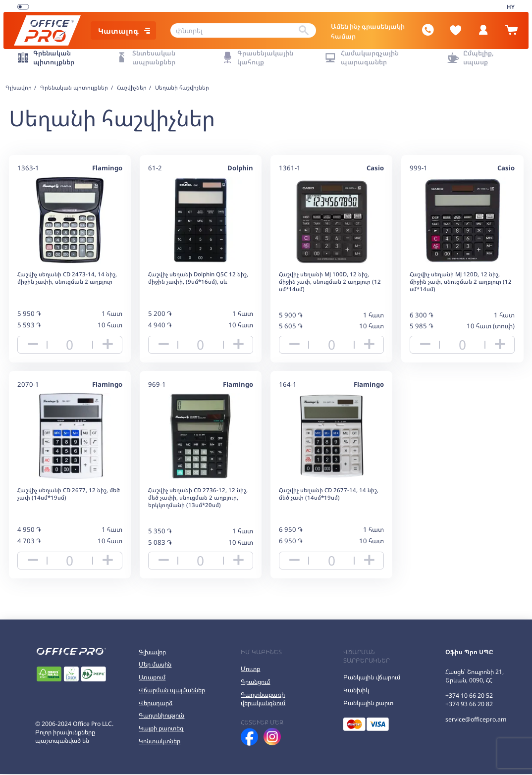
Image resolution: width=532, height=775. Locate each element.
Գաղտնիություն (161, 717)
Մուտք (250, 670)
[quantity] (70, 340)
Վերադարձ (156, 704)
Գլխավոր (152, 653)
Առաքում (152, 678)
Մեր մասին (155, 666)
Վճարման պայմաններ (172, 691)
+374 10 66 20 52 (469, 697)
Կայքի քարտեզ (161, 729)
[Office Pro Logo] (53, 27)
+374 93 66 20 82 (469, 705)
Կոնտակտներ (160, 742)
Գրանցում (255, 683)
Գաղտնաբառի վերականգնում (263, 700)
